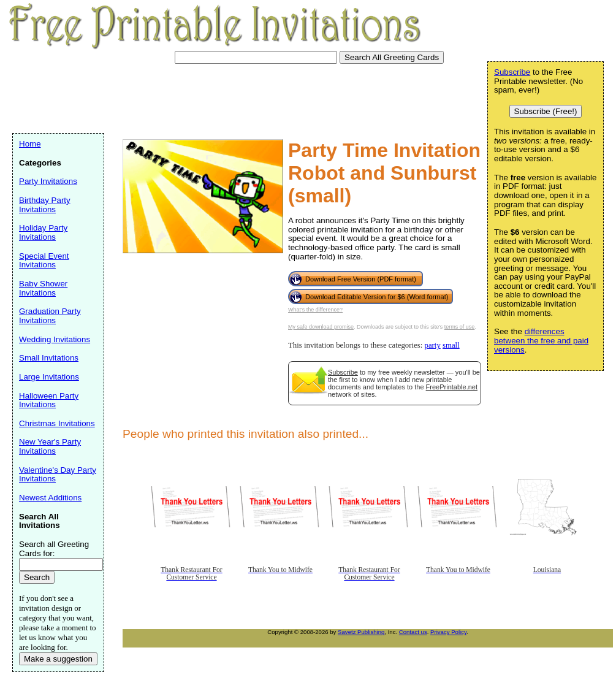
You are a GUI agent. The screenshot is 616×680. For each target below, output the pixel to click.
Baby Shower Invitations (43, 288)
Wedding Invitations (55, 339)
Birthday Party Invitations (45, 205)
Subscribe (343, 372)
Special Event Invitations (44, 261)
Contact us (413, 632)
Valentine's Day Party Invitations (58, 475)
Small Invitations (49, 358)
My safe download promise (321, 327)
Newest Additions (50, 498)
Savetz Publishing (361, 632)
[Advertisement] (235, 97)
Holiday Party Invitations (43, 232)
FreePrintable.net (452, 387)
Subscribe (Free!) (546, 111)
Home (30, 144)
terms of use (460, 327)
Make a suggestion (58, 659)
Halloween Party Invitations (49, 400)
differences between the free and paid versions (541, 340)
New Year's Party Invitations (50, 446)
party (432, 345)
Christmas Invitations (57, 423)
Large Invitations (49, 377)
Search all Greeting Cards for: (54, 549)
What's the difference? (315, 310)
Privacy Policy (448, 632)
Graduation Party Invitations (50, 316)
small (451, 345)
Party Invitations (48, 181)
